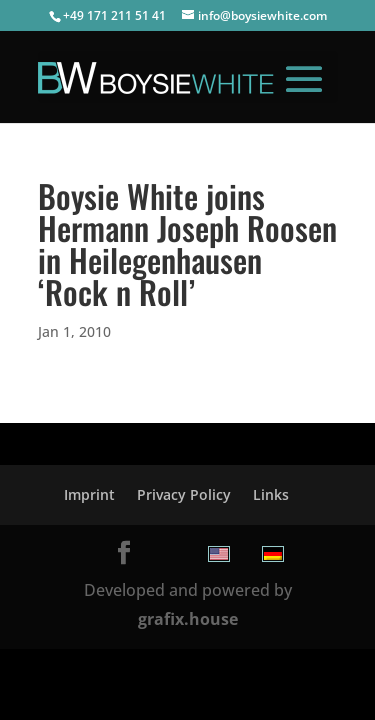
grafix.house (188, 619)
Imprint (89, 494)
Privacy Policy (184, 494)
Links (271, 494)
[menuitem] (219, 554)
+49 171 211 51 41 (114, 15)
